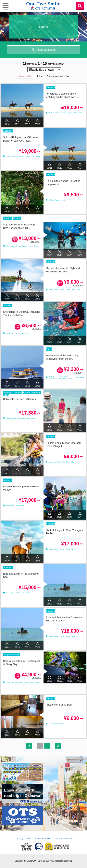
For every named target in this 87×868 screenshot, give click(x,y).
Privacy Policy (23, 838)
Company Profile (63, 838)
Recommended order (58, 76)
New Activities (25, 76)
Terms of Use (42, 838)
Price (40, 76)
